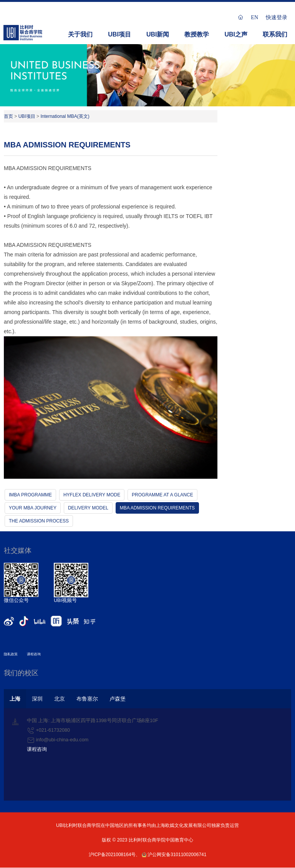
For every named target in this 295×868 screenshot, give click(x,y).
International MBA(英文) (65, 116)
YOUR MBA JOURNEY (33, 508)
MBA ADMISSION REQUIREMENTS (157, 508)
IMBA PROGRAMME (30, 495)
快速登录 (277, 17)
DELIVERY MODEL (88, 508)
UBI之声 (236, 34)
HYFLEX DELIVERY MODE (92, 495)
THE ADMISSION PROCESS (39, 521)
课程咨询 (34, 654)
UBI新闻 (158, 34)
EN (254, 17)
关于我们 (80, 34)
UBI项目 (119, 34)
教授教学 (197, 34)
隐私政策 (11, 654)
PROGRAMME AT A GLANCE (162, 495)
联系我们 (275, 34)
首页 (8, 116)
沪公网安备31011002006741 (174, 855)
